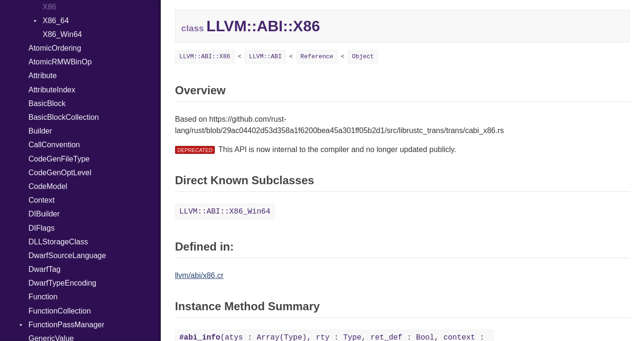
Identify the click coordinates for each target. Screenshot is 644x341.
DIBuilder (44, 214)
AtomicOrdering (55, 48)
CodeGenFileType (59, 159)
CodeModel (48, 186)
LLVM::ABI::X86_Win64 (225, 212)
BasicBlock (47, 103)
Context (41, 200)
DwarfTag (45, 269)
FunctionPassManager (66, 325)
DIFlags (41, 228)
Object (363, 57)
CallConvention (54, 145)
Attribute (43, 76)
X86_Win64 (62, 34)
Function (43, 297)
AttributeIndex (52, 90)
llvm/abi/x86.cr (199, 275)
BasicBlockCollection (64, 117)
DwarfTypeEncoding (62, 283)
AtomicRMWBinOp (60, 62)
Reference (317, 57)
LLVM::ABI (265, 57)
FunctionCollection (60, 311)
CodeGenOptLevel (60, 173)
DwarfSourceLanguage (67, 256)
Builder (40, 131)
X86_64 (56, 21)
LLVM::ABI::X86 (205, 57)
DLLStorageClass (58, 242)
